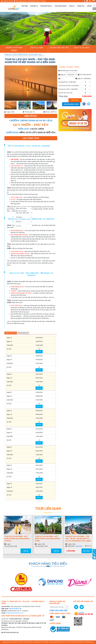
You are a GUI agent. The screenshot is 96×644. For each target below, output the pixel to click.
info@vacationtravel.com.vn (15, 613)
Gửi (67, 607)
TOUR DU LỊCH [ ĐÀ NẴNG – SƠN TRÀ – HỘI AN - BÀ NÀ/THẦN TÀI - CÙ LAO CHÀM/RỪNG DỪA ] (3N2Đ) (78, 539)
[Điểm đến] (23, 213)
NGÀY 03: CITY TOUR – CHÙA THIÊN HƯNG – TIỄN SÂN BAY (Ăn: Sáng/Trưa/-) (31, 274)
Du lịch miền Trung (35, 54)
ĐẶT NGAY (87, 551)
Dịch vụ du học (82, 48)
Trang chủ (8, 54)
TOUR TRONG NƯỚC (20, 54)
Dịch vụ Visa (37, 48)
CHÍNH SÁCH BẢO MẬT (58, 611)
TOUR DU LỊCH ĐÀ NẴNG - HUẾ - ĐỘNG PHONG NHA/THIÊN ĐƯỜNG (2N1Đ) (48, 539)
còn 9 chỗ (88, 546)
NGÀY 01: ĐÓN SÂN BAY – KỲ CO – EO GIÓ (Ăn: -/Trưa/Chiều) (29, 146)
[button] (7, 29)
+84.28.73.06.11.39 (15, 609)
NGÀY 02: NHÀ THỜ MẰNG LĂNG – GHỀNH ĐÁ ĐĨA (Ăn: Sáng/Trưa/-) (31, 219)
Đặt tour (39, 352)
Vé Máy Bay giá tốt (59, 48)
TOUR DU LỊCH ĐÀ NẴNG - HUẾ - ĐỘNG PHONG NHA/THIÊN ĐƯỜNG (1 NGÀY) (17, 539)
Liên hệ (26, 551)
